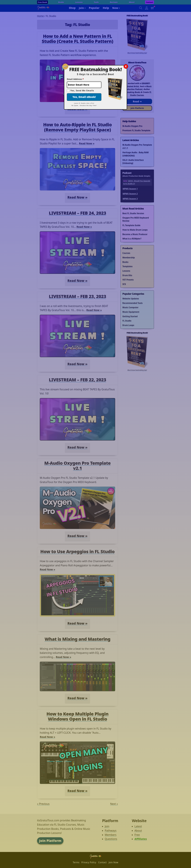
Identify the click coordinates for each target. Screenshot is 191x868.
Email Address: (75, 79)
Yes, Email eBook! (84, 97)
